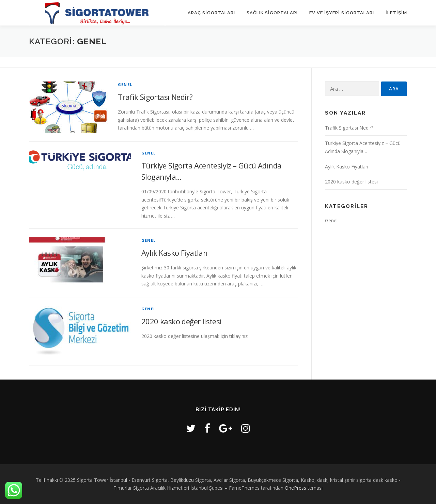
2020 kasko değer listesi (182, 321)
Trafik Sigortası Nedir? (155, 97)
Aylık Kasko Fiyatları (174, 253)
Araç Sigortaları (211, 13)
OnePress (295, 488)
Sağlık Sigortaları (272, 13)
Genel (125, 84)
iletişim (396, 13)
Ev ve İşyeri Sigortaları (342, 13)
